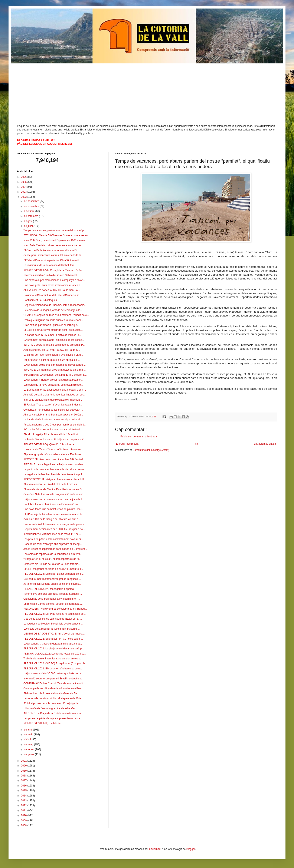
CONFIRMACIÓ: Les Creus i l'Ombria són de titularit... (54, 683)
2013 (24, 801)
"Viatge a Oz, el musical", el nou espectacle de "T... (52, 559)
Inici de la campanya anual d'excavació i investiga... (53, 400)
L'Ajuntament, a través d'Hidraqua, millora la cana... (53, 644)
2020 (24, 766)
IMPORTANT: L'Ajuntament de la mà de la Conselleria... (55, 375)
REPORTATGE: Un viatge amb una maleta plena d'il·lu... (55, 479)
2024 (24, 187)
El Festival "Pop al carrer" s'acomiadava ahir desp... (53, 405)
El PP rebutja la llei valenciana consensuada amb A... (54, 514)
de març (29, 745)
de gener (30, 754)
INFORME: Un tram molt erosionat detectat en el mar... (55, 370)
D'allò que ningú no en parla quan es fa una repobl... (53, 320)
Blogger (191, 849)
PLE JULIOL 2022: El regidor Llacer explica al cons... (53, 574)
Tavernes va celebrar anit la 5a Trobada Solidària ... (53, 594)
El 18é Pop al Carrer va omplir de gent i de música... (53, 330)
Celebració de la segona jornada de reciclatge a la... (53, 310)
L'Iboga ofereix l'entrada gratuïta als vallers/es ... (51, 708)
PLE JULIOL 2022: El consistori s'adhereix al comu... (53, 669)
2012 (24, 805)
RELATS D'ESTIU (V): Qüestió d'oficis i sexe (49, 444)
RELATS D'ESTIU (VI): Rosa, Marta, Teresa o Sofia (53, 270)
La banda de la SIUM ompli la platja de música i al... (53, 335)
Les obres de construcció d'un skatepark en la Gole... (53, 698)
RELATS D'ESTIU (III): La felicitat (42, 723)
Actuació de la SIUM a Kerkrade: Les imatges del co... (54, 395)
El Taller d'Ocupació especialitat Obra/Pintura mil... (52, 260)
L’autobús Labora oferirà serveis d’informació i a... (52, 504)
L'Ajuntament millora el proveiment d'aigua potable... (53, 380)
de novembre (32, 206)
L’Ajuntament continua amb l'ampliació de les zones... (54, 340)
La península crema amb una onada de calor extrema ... (55, 469)
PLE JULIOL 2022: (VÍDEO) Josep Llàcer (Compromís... (55, 663)
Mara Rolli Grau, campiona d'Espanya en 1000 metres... (55, 240)
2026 (24, 177)
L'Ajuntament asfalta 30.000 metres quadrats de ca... (53, 673)
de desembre (32, 201)
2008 (24, 825)
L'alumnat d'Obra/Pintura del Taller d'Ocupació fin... (52, 295)
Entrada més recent (127, 444)
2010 (24, 815)
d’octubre (30, 211)
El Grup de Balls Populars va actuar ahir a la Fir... (51, 250)
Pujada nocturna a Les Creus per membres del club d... (55, 425)
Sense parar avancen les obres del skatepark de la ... (54, 255)
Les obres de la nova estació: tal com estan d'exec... (53, 385)
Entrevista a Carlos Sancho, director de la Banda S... (53, 604)
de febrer (30, 749)
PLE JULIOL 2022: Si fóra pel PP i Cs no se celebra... (54, 639)
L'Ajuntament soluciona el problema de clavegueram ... (55, 365)
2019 (24, 771)
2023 (24, 192)
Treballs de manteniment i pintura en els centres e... (53, 659)
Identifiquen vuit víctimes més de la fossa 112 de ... (52, 534)
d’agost (29, 221)
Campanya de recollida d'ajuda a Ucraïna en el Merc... (54, 688)
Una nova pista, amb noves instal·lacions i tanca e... (53, 285)
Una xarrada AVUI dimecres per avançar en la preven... (55, 524)
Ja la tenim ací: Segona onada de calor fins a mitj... (52, 584)
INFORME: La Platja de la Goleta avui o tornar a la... (53, 713)
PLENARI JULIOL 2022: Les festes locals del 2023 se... (55, 654)
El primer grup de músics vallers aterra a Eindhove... (53, 454)
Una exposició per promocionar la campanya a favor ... (54, 280)
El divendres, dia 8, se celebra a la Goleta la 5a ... (52, 693)
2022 (24, 197)
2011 (24, 811)
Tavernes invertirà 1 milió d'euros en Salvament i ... (52, 275)
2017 (24, 781)
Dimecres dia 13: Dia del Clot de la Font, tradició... (52, 564)
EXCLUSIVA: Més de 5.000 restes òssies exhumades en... (57, 235)
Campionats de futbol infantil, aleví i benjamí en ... (52, 599)
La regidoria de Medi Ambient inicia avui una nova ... (53, 624)
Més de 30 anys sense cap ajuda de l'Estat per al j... (53, 619)
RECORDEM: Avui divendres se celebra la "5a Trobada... (56, 609)
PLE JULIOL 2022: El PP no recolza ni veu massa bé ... (55, 614)
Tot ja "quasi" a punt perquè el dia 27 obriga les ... (52, 360)
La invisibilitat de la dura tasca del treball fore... (50, 265)
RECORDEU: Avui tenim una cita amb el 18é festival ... (55, 459)
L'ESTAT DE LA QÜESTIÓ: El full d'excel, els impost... (54, 634)
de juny (29, 730)
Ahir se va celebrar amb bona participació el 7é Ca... (53, 415)
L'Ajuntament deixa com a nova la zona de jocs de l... (54, 499)
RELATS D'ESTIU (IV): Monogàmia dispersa (49, 589)
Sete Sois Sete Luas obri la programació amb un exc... (54, 494)
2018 (24, 776)
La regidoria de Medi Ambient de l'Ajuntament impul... (54, 474)
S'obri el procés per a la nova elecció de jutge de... (52, 703)
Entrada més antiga (265, 444)
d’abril (28, 739)
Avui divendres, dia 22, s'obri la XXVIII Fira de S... (52, 350)
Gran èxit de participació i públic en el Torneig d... (51, 325)
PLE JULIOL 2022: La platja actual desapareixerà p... (54, 649)
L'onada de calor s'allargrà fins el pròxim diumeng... (53, 544)
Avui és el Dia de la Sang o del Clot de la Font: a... (52, 519)
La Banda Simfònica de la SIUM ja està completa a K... (55, 440)
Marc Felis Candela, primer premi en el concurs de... (53, 245)
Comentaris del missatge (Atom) (151, 450)
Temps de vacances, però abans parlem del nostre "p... (55, 230)
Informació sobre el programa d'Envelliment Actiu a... (53, 679)
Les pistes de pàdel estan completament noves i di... (53, 539)
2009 (24, 821)
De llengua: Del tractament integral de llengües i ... (52, 579)
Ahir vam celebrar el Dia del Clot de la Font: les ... (52, 484)
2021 (24, 761)
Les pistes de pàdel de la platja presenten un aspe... (53, 718)
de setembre (32, 216)
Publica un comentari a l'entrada (139, 437)
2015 (24, 791)
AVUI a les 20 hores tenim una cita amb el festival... (53, 430)
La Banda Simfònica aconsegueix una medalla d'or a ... (55, 390)
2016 (24, 786)
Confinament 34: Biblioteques (40, 300)
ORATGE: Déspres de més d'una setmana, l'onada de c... (56, 315)
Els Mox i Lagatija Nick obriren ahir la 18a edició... (52, 434)
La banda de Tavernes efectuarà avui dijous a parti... (53, 355)
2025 (24, 182)
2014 (24, 796)
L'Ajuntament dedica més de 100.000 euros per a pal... (54, 529)
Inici (196, 444)
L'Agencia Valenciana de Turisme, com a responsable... (55, 305)
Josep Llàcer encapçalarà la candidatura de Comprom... (55, 549)
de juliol (29, 226)
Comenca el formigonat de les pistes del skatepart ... (53, 410)
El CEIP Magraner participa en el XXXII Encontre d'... (53, 569)
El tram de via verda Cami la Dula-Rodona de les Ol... (54, 489)
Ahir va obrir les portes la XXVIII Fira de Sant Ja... (52, 290)
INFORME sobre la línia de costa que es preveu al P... (54, 345)
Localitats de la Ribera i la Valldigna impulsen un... (52, 629)
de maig (29, 735)
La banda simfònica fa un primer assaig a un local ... (53, 420)
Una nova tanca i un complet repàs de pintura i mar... (53, 509)
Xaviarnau (155, 849)
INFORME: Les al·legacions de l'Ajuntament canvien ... (55, 464)
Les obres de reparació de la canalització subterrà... (53, 554)
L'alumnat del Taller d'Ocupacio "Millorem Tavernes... (53, 450)
